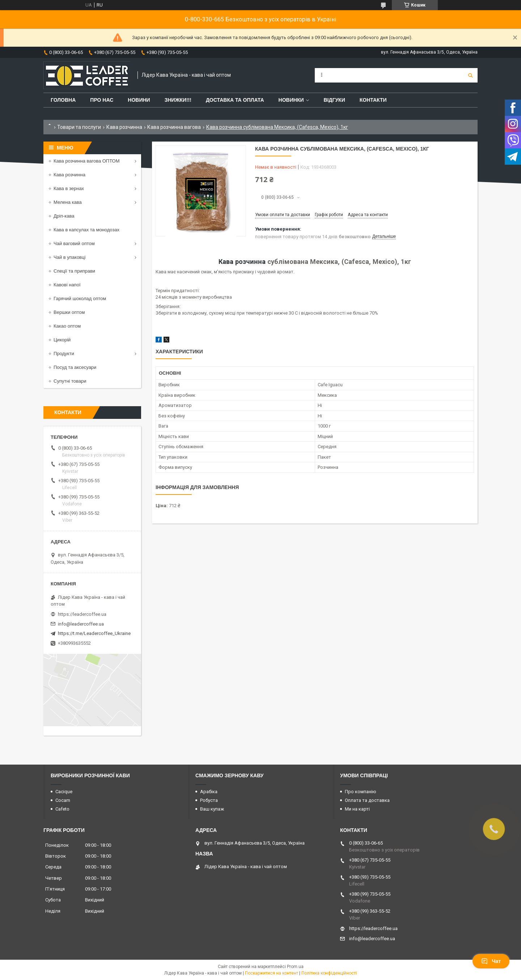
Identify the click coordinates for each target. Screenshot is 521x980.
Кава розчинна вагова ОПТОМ (87, 161)
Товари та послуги (79, 127)
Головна (63, 100)
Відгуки (334, 100)
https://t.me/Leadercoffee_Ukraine (94, 633)
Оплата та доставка (367, 800)
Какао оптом (67, 326)
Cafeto (62, 809)
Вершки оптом (69, 312)
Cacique (64, 792)
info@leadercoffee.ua (81, 624)
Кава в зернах (69, 188)
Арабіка (209, 792)
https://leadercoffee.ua (82, 614)
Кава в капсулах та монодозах (86, 230)
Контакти (373, 100)
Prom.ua (295, 967)
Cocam (63, 800)
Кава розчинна (124, 127)
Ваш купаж (212, 809)
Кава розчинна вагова (174, 127)
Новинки (291, 100)
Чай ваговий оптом (74, 243)
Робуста (209, 800)
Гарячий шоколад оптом (80, 298)
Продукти (64, 354)
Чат (491, 961)
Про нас (102, 100)
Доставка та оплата (235, 100)
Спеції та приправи (74, 271)
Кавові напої (67, 285)
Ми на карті (357, 809)
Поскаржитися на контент (272, 973)
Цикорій (62, 340)
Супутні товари (70, 381)
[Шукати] (470, 75)
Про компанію (361, 792)
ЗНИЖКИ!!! (178, 100)
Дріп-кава (64, 216)
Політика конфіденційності (329, 973)
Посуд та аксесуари (75, 367)
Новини (139, 100)
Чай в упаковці (69, 257)
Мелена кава (68, 202)
